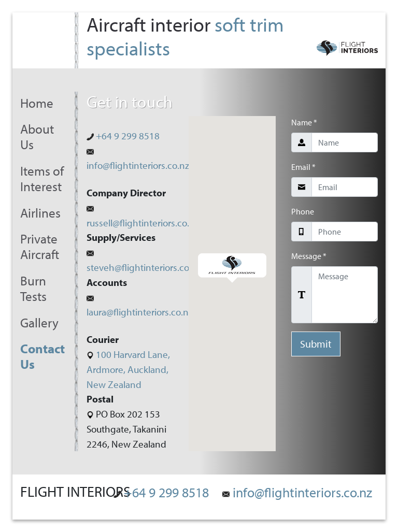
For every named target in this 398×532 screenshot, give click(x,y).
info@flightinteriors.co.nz (297, 492)
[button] (232, 268)
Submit (316, 344)
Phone (303, 211)
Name (304, 122)
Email (303, 167)
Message (309, 256)
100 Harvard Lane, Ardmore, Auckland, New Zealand (128, 369)
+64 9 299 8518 (123, 136)
